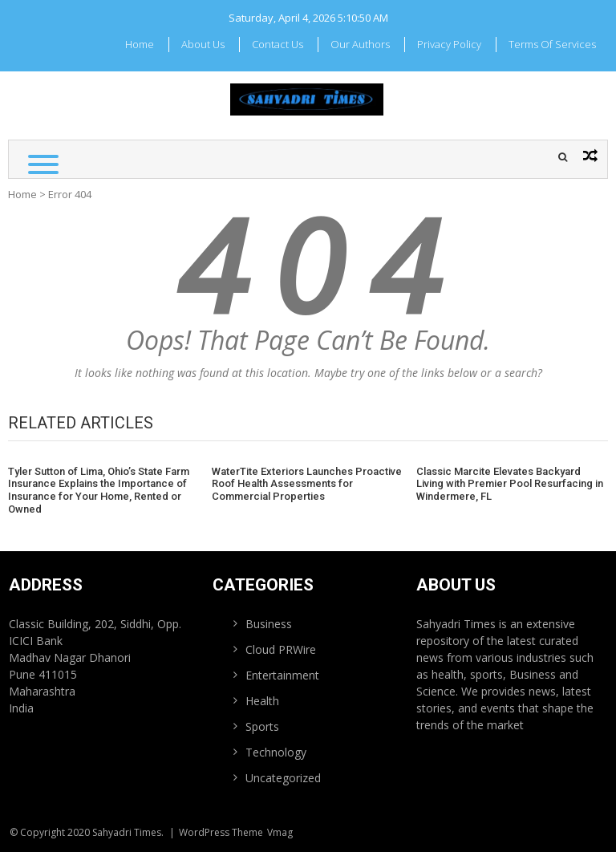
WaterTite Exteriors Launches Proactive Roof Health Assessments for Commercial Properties (307, 484)
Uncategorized (283, 778)
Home (140, 44)
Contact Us (278, 44)
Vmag (280, 832)
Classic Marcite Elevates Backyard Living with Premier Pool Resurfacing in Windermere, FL (510, 484)
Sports (262, 726)
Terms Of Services (552, 44)
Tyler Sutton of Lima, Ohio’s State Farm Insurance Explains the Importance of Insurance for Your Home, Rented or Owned (99, 490)
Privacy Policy (449, 44)
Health (262, 701)
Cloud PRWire (281, 649)
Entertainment (282, 675)
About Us (203, 44)
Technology (276, 752)
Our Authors (360, 44)
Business (269, 624)
